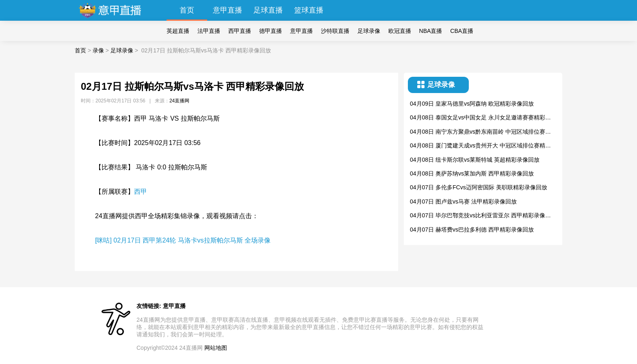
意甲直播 (227, 10)
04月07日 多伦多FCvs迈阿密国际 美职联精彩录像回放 (479, 187)
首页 (187, 10)
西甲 (141, 192)
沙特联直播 (335, 31)
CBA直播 (462, 31)
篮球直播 (309, 10)
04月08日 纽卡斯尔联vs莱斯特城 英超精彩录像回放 (475, 160)
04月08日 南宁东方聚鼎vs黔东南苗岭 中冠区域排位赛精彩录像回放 (480, 132)
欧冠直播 (400, 31)
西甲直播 (240, 31)
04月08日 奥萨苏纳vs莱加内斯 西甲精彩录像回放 (472, 173)
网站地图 (216, 348)
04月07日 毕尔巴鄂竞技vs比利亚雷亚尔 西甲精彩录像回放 (480, 216)
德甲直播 (271, 31)
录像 (98, 50)
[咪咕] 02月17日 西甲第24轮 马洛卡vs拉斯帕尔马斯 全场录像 (183, 240)
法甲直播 (209, 31)
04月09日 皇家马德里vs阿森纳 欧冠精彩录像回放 (472, 104)
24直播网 (179, 101)
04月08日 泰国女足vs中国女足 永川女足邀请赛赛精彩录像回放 (480, 118)
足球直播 (268, 10)
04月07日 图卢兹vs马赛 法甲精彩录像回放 (463, 201)
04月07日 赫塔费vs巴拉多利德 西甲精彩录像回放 (472, 230)
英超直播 (178, 31)
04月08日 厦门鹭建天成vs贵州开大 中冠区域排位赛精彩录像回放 (480, 146)
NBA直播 (431, 31)
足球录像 (369, 31)
